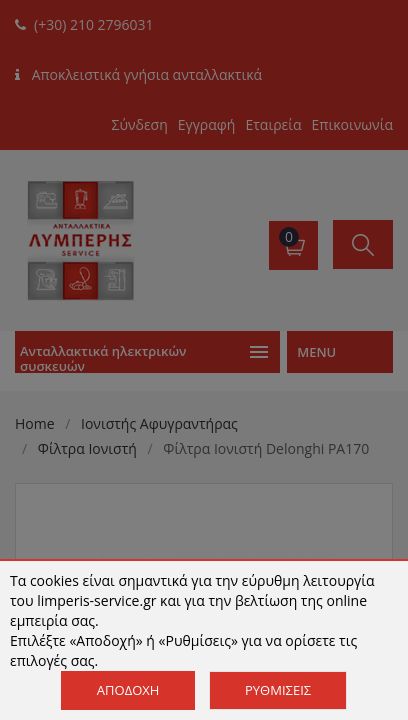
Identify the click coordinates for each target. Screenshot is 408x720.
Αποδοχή (128, 690)
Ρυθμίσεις (278, 690)
